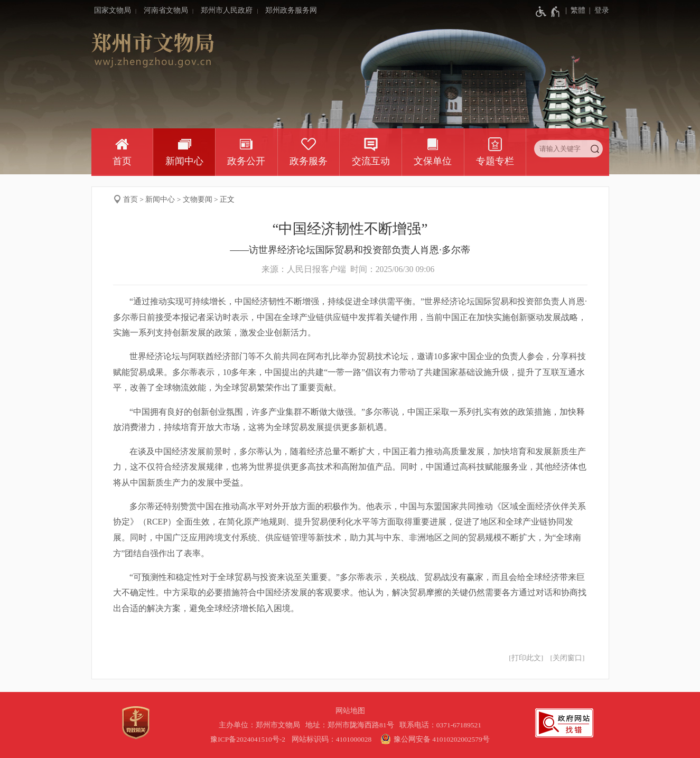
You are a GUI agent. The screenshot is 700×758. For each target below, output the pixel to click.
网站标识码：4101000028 (333, 739)
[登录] (597, 11)
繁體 (578, 10)
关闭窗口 (567, 658)
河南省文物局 (166, 10)
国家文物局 (113, 10)
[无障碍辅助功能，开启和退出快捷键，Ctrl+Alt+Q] (548, 12)
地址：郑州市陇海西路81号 (351, 725)
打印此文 (526, 658)
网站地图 (350, 711)
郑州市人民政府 (227, 10)
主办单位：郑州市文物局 (261, 725)
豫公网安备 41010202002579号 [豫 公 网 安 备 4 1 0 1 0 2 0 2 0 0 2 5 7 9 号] (434, 739)
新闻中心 (184, 161)
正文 (227, 199)
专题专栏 (495, 161)
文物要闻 (198, 199)
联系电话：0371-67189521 (441, 725)
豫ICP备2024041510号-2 (248, 739)
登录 (602, 10)
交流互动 (371, 161)
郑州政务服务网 (291, 10)
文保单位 (433, 161)
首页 (122, 161)
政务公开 (246, 161)
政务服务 (309, 161)
